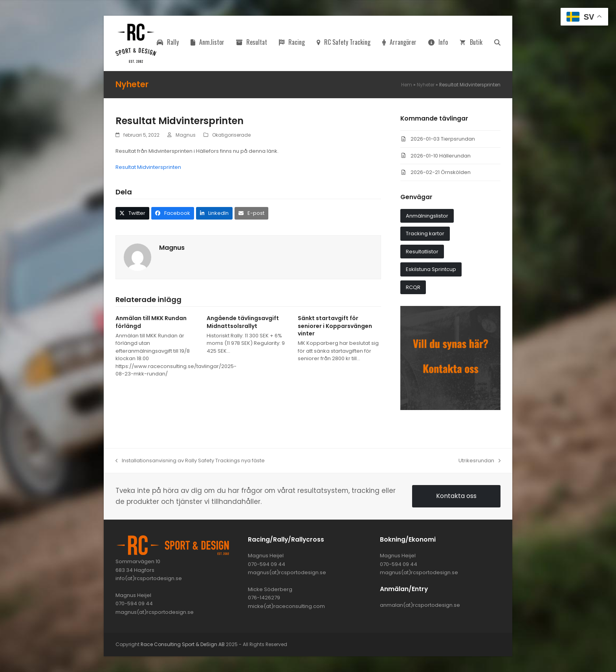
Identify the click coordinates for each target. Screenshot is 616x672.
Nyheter (426, 85)
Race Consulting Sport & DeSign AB (183, 644)
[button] (497, 43)
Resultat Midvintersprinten (148, 167)
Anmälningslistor (427, 216)
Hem (407, 85)
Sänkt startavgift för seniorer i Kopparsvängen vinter (335, 326)
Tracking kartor (425, 233)
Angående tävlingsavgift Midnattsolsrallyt (243, 322)
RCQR (413, 287)
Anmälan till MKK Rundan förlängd (151, 322)
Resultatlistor (422, 252)
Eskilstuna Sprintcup (431, 269)
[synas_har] (450, 408)
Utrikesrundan (479, 461)
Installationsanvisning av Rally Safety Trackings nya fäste (190, 461)
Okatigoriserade (231, 135)
